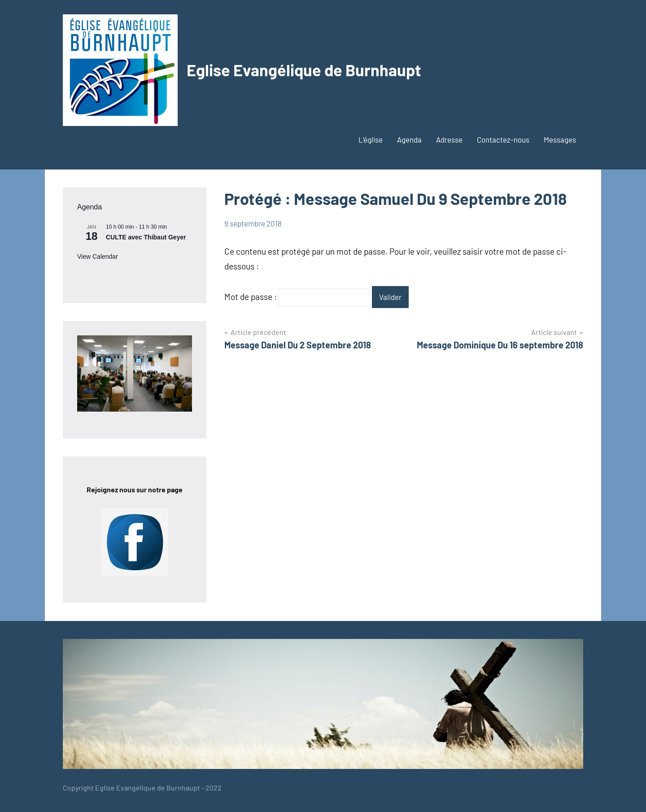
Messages (560, 139)
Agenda (409, 139)
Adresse (449, 139)
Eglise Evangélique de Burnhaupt (304, 70)
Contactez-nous (503, 139)
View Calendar (98, 256)
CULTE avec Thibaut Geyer (146, 237)
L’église (371, 139)
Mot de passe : (297, 297)
